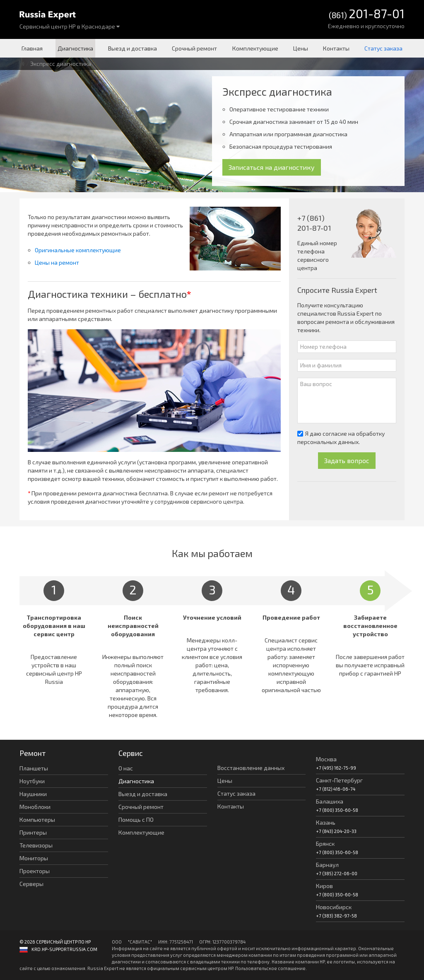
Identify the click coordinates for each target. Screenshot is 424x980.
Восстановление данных (251, 768)
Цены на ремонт (57, 262)
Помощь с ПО (136, 819)
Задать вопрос (347, 460)
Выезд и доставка (132, 48)
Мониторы (34, 858)
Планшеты (34, 768)
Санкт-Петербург (339, 780)
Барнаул (327, 865)
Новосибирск (334, 907)
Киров (324, 886)
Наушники (33, 794)
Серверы (31, 884)
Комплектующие (255, 48)
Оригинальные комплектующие (78, 250)
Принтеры (33, 832)
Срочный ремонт (194, 48)
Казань (326, 822)
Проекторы (35, 871)
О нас (126, 768)
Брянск (325, 844)
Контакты (336, 48)
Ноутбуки (32, 781)
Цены (301, 48)
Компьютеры (37, 819)
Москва (326, 759)
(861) (367, 14)
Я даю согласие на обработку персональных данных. (341, 438)
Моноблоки (35, 807)
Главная (32, 48)
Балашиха (330, 801)
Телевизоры (36, 845)
